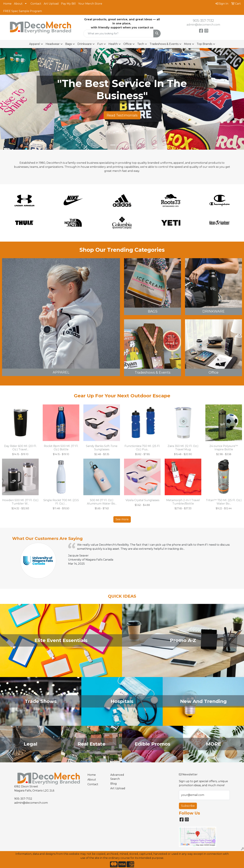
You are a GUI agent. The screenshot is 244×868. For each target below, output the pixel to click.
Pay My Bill (68, 4)
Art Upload (51, 4)
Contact (36, 4)
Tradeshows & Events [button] (164, 44)
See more (122, 519)
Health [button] (113, 44)
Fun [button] (100, 44)
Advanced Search (117, 777)
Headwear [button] (53, 44)
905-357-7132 (203, 21)
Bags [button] (69, 44)
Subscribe (188, 806)
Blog (114, 784)
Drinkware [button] (85, 44)
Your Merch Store (90, 4)
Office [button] (128, 44)
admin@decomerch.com (203, 25)
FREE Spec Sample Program (23, 11)
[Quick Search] (118, 34)
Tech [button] (141, 44)
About (18, 4)
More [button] (188, 44)
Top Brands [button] (204, 44)
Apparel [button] (35, 44)
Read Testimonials (122, 115)
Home (7, 4)
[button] (18, 99)
